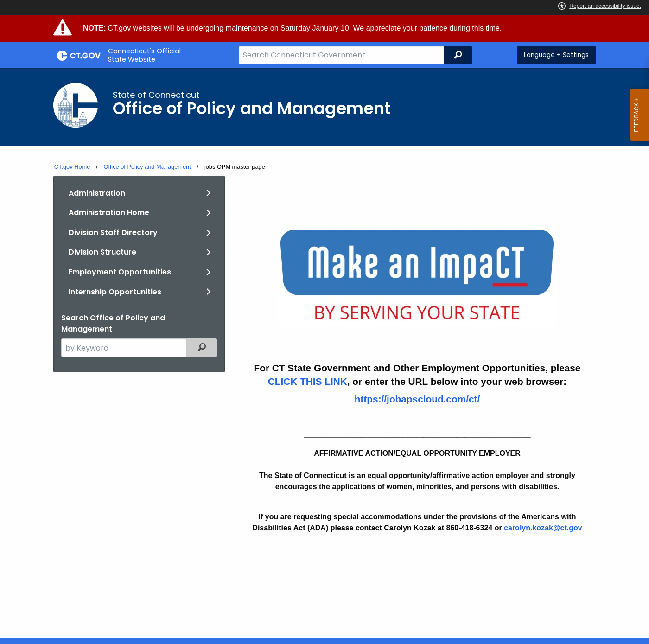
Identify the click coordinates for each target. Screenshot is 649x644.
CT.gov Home (72, 167)
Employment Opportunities (120, 272)
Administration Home (109, 213)
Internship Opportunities (115, 292)
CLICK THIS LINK (308, 381)
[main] (324, 353)
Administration (97, 193)
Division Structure (102, 252)
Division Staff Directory (113, 233)
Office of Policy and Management (147, 167)
